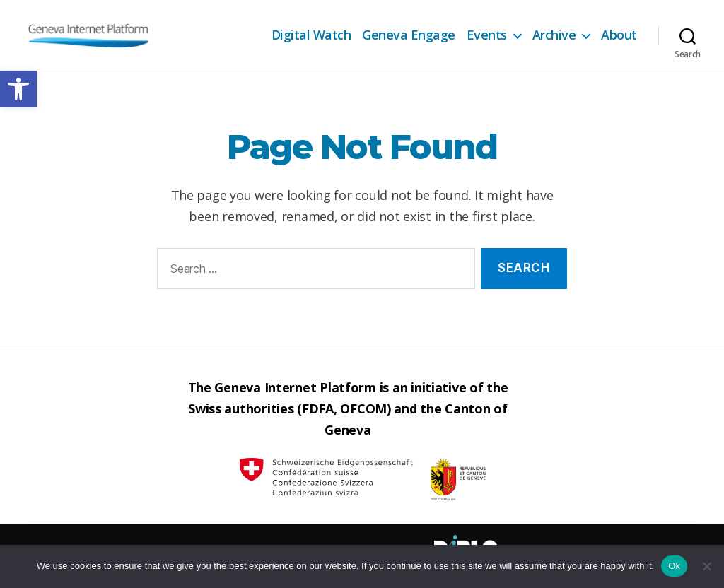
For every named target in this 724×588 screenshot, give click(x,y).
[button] (18, 89)
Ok (674, 566)
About (619, 35)
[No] (706, 566)
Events (487, 35)
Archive (554, 35)
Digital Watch (311, 35)
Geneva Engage (409, 35)
